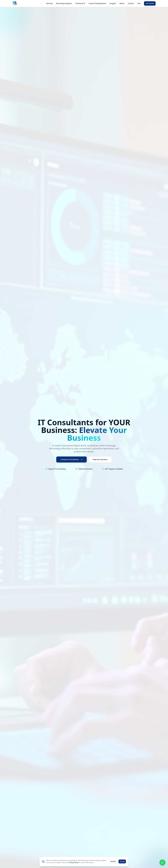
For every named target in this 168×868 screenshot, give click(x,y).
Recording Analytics (64, 3)
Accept (122, 861)
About (122, 3)
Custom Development (97, 3)
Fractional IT (80, 3)
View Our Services (100, 459)
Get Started (150, 3)
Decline (113, 861)
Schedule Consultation (71, 459)
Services (49, 3)
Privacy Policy (73, 862)
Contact (131, 3)
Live (139, 3)
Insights (113, 3)
